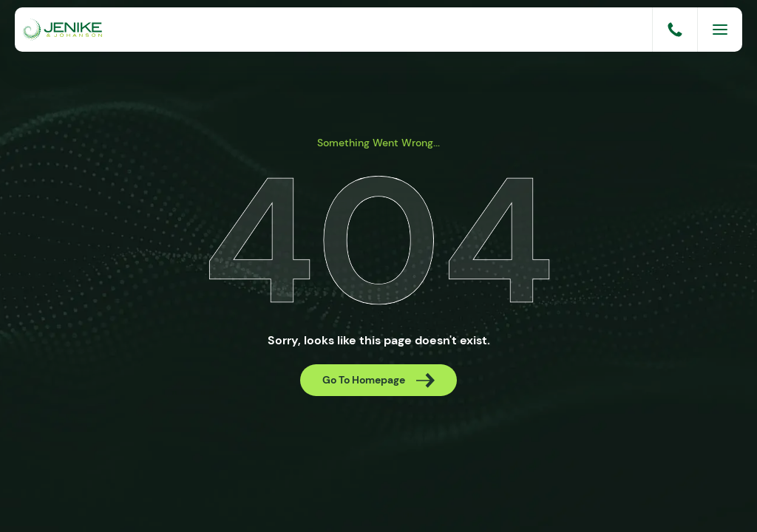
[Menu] (720, 30)
